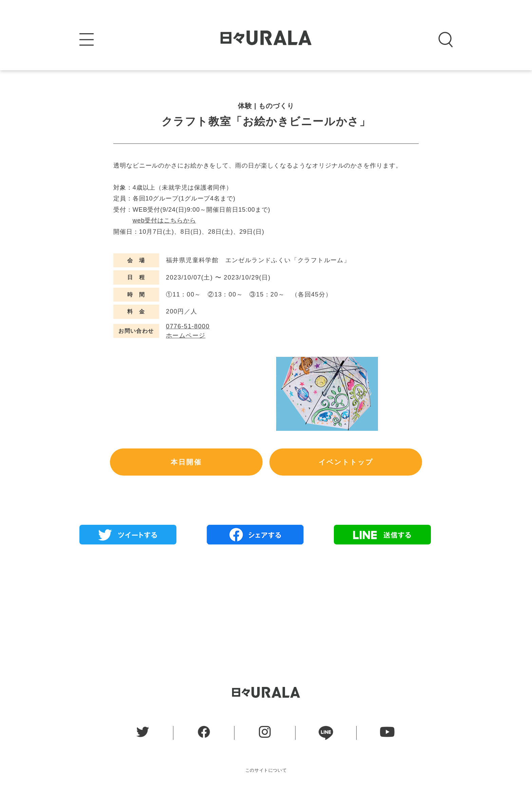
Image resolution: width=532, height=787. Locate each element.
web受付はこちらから (164, 220)
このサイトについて (266, 770)
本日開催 (186, 462)
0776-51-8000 (188, 326)
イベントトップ (346, 462)
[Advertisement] (266, 599)
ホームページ (186, 335)
